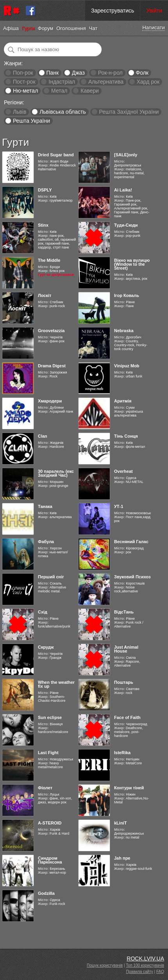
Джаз (78, 73)
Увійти (154, 11)
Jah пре (122, 858)
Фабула (46, 542)
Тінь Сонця (126, 436)
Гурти (28, 28)
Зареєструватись (113, 11)
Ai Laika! (123, 190)
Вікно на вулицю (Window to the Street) (132, 264)
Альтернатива (106, 82)
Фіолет (45, 788)
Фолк (142, 73)
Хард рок (148, 82)
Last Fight (48, 753)
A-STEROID (50, 823)
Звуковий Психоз (132, 577)
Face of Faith (127, 717)
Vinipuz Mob (127, 366)
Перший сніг (51, 577)
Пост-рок (24, 82)
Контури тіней (129, 788)
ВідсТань (124, 612)
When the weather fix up (56, 684)
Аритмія (123, 401)
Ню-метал (25, 91)
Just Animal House (126, 649)
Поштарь (124, 682)
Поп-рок (23, 73)
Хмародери (50, 401)
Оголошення (71, 28)
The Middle (49, 260)
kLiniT (120, 823)
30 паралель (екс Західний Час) (56, 473)
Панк (52, 73)
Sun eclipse (50, 717)
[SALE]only (126, 155)
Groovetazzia (51, 331)
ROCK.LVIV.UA (145, 959)
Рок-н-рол (110, 73)
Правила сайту (140, 972)
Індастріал (62, 82)
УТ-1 (119, 506)
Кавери (90, 91)
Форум (46, 28)
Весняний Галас (131, 542)
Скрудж (46, 647)
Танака (45, 506)
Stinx (43, 225)
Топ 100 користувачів (145, 965)
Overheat (123, 471)
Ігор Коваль (127, 295)
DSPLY (45, 190)
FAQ (160, 972)
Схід (43, 612)
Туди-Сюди (126, 225)
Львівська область (63, 112)
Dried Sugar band (56, 155)
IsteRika (122, 753)
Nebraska (124, 331)
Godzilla (46, 893)
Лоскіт (45, 295)
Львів (20, 112)
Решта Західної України (129, 112)
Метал (59, 91)
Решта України (31, 121)
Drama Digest (52, 366)
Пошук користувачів (105, 965)
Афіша (11, 28)
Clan (43, 436)
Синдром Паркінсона (50, 860)
